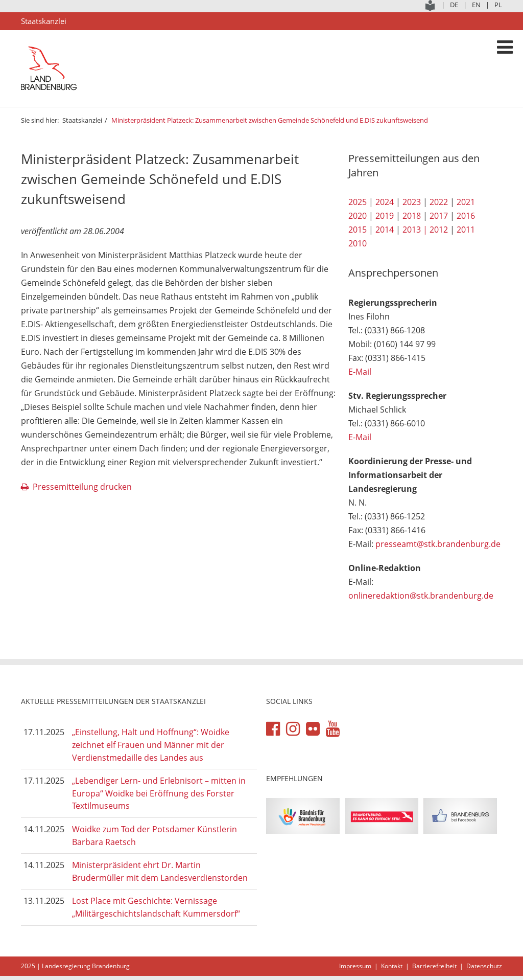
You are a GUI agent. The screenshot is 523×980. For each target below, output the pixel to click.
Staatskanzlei (82, 120)
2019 (385, 216)
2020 (358, 216)
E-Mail (360, 372)
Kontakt (392, 966)
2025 (358, 202)
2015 (358, 230)
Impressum (355, 966)
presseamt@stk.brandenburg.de (438, 544)
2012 (439, 230)
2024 (385, 202)
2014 (385, 230)
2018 (412, 216)
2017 (439, 216)
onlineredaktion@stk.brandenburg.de (421, 596)
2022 (439, 202)
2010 (358, 243)
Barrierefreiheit (434, 966)
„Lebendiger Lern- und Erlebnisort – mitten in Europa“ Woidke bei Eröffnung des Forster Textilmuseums (159, 793)
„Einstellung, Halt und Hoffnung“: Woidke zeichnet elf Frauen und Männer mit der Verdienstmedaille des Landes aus (151, 745)
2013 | (415, 230)
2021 (466, 202)
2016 (466, 216)
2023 (412, 202)
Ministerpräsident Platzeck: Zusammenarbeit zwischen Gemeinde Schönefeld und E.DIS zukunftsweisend (270, 120)
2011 (466, 230)
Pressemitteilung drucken (82, 487)
